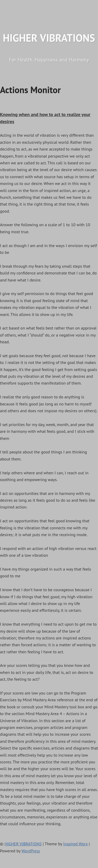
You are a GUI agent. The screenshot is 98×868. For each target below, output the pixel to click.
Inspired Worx (76, 844)
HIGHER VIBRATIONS (49, 38)
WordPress (31, 851)
